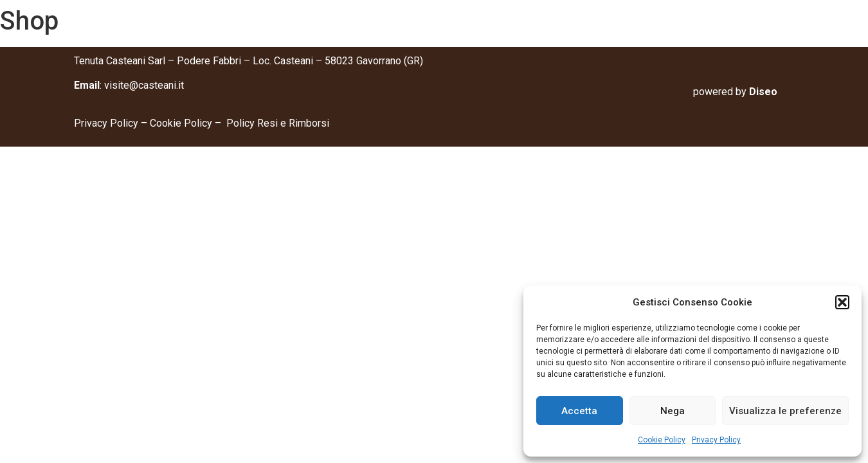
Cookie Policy (662, 440)
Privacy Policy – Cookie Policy (144, 123)
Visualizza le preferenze (785, 411)
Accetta (579, 411)
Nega (673, 411)
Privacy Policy (716, 440)
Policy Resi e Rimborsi (278, 123)
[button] (842, 302)
